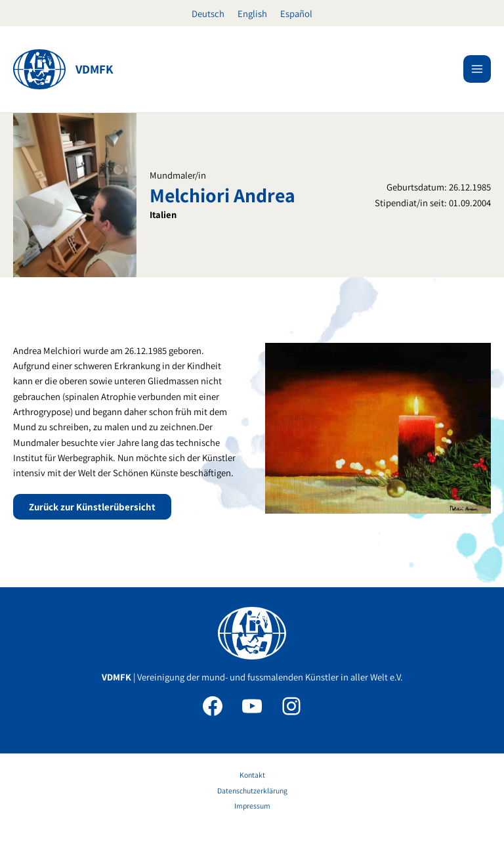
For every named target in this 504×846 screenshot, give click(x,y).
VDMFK (94, 69)
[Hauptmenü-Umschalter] (477, 69)
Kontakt (252, 775)
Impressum (252, 806)
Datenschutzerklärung (252, 790)
